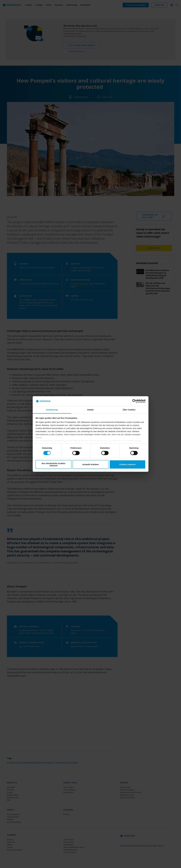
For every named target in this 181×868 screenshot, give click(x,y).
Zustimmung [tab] (52, 410)
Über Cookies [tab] (129, 410)
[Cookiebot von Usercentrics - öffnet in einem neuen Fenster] (134, 401)
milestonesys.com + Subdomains (106, 441)
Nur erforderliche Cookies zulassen (54, 464)
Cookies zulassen (127, 464)
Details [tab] (91, 410)
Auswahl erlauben (90, 464)
